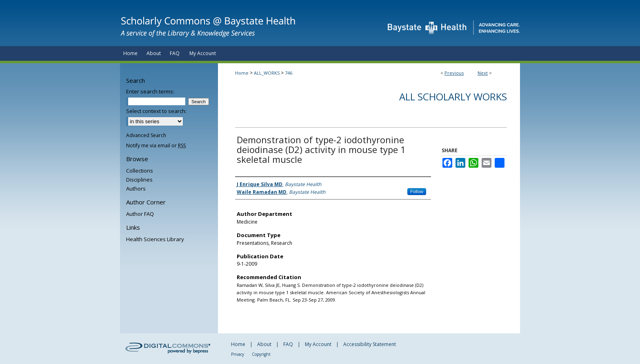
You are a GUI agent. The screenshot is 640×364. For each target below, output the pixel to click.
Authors (136, 189)
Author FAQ (140, 214)
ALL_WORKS (267, 73)
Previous (454, 73)
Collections (140, 171)
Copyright (261, 354)
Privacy (238, 354)
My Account (318, 344)
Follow (417, 191)
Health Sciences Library (155, 239)
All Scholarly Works (453, 97)
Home (242, 73)
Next (483, 73)
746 (289, 73)
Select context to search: (156, 111)
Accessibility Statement (370, 344)
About (264, 344)
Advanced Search (146, 135)
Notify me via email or (156, 145)
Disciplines (139, 180)
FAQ (288, 344)
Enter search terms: (150, 91)
